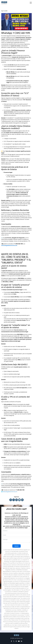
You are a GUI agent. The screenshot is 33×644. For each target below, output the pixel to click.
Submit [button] (17, 546)
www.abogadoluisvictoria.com (9, 245)
